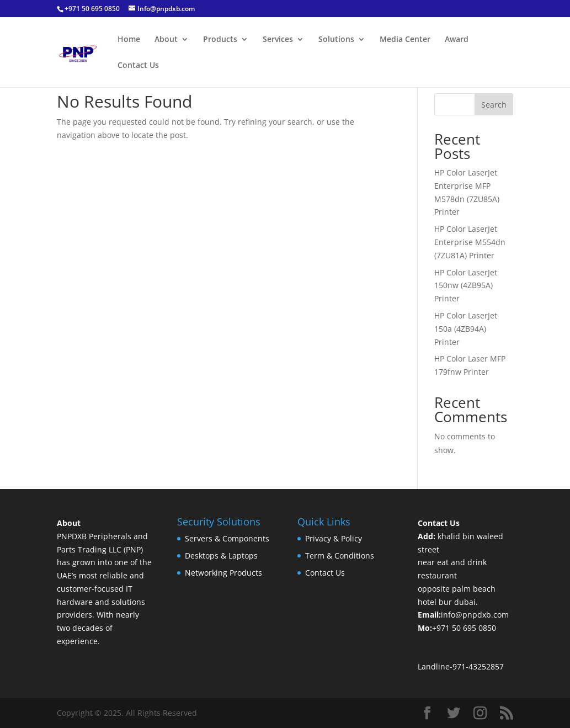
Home (129, 40)
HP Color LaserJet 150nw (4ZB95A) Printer (466, 286)
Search (494, 105)
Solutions (336, 40)
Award (457, 40)
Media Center (405, 40)
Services (278, 40)
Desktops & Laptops (221, 556)
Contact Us (138, 66)
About (166, 40)
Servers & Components (227, 538)
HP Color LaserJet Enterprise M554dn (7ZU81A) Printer (470, 242)
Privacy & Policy (334, 538)
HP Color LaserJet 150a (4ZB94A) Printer (466, 329)
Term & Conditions (340, 556)
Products (220, 40)
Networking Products (223, 573)
